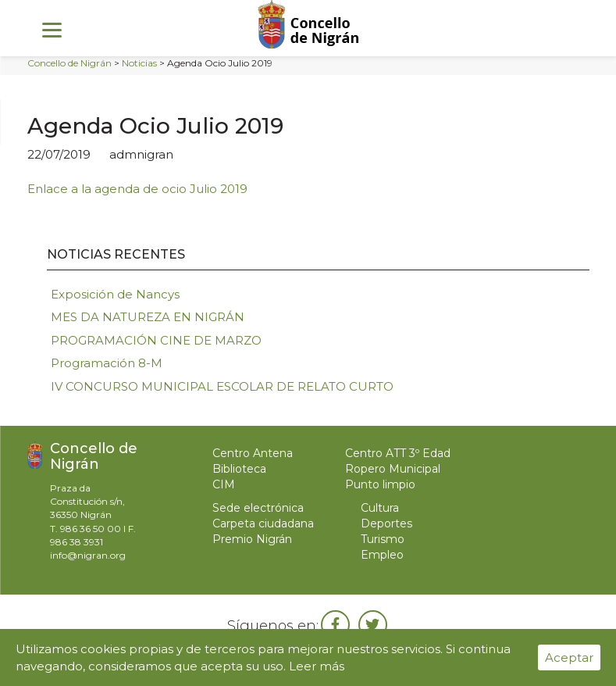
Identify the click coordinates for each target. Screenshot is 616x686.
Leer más (317, 666)
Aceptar (569, 657)
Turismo (383, 539)
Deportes (386, 523)
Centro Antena (253, 453)
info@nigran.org (88, 555)
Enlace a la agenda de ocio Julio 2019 (139, 189)
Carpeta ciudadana (263, 523)
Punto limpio (380, 484)
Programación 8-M (107, 363)
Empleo (382, 555)
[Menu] (52, 29)
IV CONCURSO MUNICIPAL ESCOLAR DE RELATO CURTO (222, 386)
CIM (224, 484)
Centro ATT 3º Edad (398, 453)
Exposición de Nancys (115, 294)
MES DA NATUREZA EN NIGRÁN (148, 317)
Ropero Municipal (393, 469)
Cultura (380, 508)
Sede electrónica (258, 508)
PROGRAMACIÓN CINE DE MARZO (156, 340)
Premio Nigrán (252, 539)
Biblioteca (239, 469)
